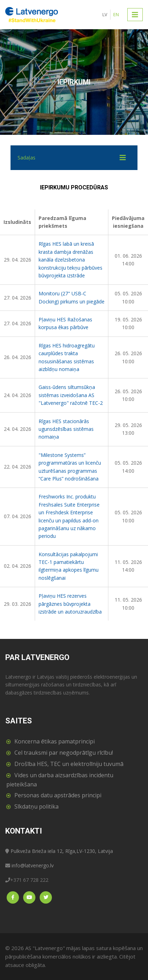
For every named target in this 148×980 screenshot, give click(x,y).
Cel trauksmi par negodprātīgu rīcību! (64, 753)
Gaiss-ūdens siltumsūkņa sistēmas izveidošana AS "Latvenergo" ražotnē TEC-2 (71, 395)
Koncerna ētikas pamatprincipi (55, 741)
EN (116, 14)
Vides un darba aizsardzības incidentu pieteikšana (60, 780)
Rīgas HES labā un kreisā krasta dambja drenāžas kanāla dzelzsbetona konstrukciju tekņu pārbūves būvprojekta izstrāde (70, 260)
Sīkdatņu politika (36, 806)
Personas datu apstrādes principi (58, 795)
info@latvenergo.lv (33, 865)
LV (105, 14)
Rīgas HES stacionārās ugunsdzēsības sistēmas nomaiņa (66, 429)
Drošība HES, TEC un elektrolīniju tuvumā (69, 764)
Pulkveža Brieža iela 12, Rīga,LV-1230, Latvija (62, 851)
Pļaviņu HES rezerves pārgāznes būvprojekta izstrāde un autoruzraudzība (70, 604)
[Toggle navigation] (135, 14)
